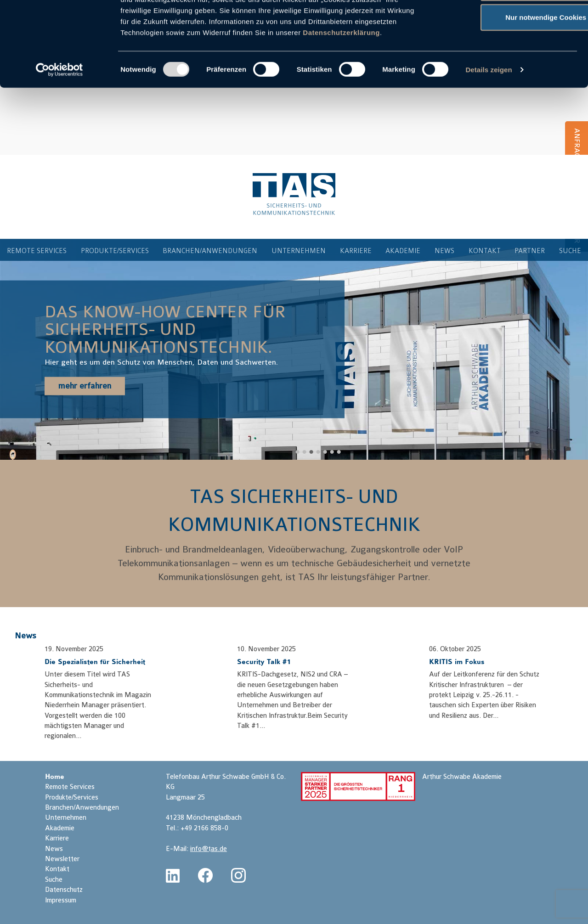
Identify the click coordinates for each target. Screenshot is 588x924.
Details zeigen (489, 137)
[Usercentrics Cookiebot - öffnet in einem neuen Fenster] (59, 137)
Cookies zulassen (511, 24)
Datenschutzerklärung (341, 99)
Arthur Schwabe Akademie (462, 777)
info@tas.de (209, 849)
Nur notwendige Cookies (511, 84)
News (25, 636)
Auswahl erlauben (511, 54)
